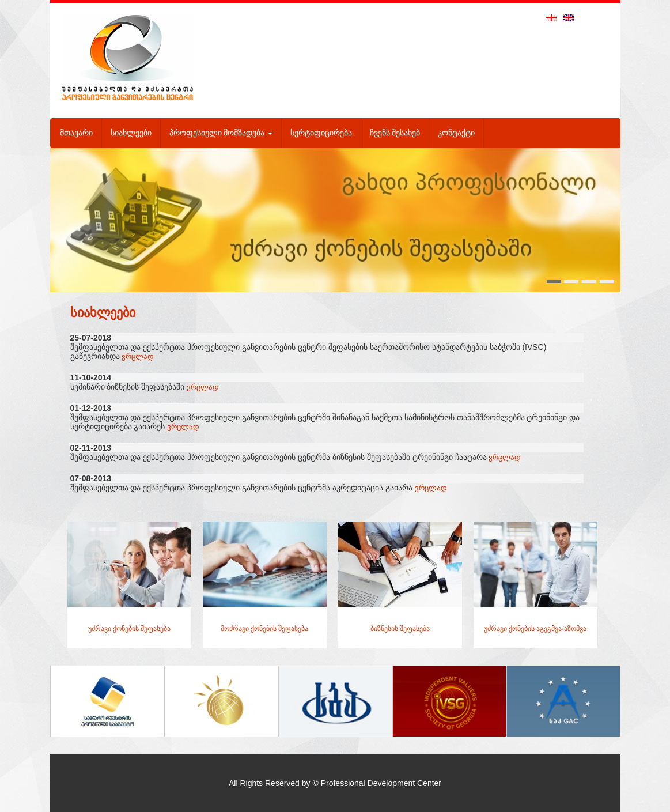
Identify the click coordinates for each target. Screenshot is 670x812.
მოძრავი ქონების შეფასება (264, 629)
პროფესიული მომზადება (221, 133)
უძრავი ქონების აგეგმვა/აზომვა (535, 629)
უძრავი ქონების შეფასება (129, 629)
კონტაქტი (456, 133)
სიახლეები (131, 133)
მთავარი (76, 133)
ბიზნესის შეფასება (400, 629)
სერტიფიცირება (321, 133)
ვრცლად (138, 356)
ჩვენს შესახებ (395, 133)
